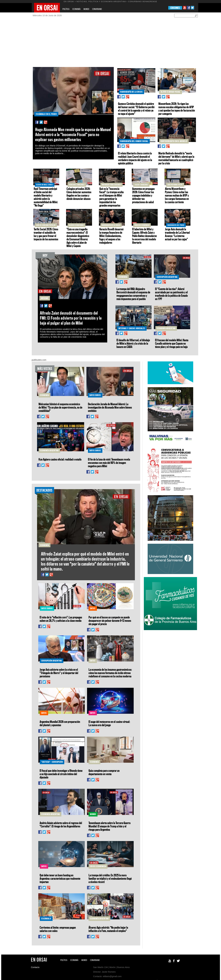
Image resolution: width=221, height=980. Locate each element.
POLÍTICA (66, 9)
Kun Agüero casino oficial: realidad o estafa (60, 459)
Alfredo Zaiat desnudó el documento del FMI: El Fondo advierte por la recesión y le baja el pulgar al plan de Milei (71, 318)
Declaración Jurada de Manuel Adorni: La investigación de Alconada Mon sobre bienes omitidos (110, 407)
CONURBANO (97, 9)
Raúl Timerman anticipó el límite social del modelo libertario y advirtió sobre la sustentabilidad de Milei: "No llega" (46, 197)
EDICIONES (175, 8)
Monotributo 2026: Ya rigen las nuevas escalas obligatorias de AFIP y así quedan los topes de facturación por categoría (177, 109)
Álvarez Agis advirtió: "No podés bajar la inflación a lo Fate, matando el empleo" (108, 929)
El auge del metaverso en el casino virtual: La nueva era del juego (109, 723)
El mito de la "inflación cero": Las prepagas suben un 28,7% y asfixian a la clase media (61, 619)
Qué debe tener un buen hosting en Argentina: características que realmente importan (60, 878)
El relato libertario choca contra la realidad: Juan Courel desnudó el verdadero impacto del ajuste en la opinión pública (135, 158)
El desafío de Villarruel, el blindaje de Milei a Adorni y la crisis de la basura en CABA (133, 343)
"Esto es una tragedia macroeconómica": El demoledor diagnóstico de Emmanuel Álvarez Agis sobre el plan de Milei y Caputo (78, 237)
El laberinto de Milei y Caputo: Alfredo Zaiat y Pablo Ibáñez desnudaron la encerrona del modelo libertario (144, 236)
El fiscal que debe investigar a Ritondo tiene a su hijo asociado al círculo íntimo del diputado (61, 774)
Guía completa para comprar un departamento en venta (104, 772)
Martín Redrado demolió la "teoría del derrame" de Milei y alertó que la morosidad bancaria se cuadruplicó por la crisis (176, 158)
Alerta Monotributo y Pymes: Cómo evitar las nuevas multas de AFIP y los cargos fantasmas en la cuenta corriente (177, 195)
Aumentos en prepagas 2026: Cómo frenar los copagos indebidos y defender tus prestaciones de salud (143, 195)
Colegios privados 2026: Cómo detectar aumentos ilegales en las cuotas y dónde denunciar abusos (79, 194)
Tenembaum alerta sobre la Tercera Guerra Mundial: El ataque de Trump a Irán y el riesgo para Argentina (110, 826)
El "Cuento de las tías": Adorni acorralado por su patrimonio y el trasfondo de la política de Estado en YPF (171, 294)
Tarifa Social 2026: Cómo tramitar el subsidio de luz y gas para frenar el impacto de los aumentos (46, 234)
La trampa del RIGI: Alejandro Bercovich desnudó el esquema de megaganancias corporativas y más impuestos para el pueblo (133, 294)
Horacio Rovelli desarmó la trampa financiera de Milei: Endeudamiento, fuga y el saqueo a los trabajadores (111, 236)
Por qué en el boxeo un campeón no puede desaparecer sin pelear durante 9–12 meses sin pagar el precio (110, 621)
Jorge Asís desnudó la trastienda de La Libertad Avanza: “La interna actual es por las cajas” (177, 234)
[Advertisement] (115, 44)
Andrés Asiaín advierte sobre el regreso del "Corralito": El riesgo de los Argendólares (61, 825)
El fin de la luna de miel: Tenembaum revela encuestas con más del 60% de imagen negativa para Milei (109, 463)
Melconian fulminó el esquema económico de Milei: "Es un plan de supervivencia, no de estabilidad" (60, 407)
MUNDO (86, 9)
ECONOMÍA (76, 9)
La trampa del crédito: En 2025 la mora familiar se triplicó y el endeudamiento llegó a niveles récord (110, 878)
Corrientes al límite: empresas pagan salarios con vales (58, 929)
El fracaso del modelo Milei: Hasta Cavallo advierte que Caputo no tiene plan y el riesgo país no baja (172, 343)
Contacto (35, 967)
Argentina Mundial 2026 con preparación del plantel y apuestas (60, 723)
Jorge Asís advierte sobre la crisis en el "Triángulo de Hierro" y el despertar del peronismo (59, 673)
